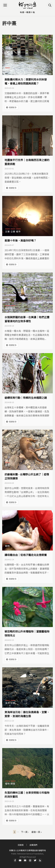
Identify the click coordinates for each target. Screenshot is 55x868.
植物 (13, 308)
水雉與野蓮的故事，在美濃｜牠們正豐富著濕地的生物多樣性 (27, 319)
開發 (13, 784)
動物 (7, 308)
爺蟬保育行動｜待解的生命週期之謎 (26, 398)
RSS (40, 860)
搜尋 (50, 5)
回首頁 (21, 845)
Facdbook (15, 860)
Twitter (35, 860)
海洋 (7, 703)
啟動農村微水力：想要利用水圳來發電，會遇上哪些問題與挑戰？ (26, 81)
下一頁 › (25, 832)
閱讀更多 (13, 107)
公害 (13, 231)
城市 (18, 231)
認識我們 (33, 845)
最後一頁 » (37, 832)
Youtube (20, 860)
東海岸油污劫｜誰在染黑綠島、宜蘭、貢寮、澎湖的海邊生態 (27, 714)
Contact (25, 860)
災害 (7, 151)
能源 (7, 70)
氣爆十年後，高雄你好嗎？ (20, 240)
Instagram (30, 860)
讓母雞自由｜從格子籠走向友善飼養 (26, 555)
